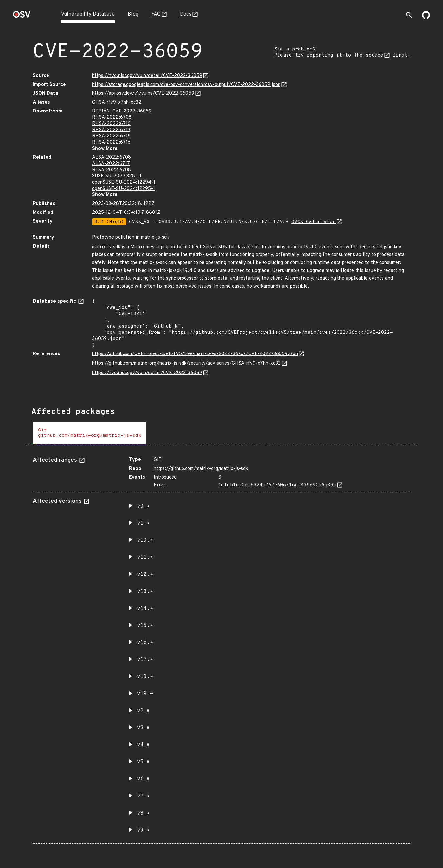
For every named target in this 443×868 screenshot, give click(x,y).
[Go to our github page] (426, 18)
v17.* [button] (145, 660)
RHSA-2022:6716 (111, 142)
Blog (133, 14)
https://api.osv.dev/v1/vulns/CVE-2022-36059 (143, 94)
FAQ (156, 14)
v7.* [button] (144, 796)
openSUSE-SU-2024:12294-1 (124, 182)
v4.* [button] (144, 745)
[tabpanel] (221, 648)
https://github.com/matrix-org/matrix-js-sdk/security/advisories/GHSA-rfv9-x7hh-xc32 (186, 363)
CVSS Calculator (313, 222)
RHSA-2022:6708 (112, 118)
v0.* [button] (144, 506)
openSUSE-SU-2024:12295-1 (124, 189)
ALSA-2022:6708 (112, 158)
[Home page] (22, 17)
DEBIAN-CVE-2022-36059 (122, 111)
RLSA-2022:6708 (112, 170)
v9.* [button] (144, 830)
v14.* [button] (145, 609)
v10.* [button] (145, 540)
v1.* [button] (144, 523)
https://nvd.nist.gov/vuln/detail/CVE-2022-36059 (147, 76)
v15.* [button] (145, 626)
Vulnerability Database (88, 14)
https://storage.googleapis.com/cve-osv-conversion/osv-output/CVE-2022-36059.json (186, 85)
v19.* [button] (145, 694)
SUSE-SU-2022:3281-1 (117, 176)
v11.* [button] (145, 557)
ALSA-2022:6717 (111, 164)
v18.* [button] (145, 677)
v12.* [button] (145, 575)
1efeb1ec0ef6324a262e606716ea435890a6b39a (277, 485)
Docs (186, 14)
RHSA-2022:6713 (111, 130)
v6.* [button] (144, 779)
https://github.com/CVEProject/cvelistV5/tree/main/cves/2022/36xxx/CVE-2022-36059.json (195, 354)
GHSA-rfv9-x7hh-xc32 (117, 102)
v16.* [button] (145, 643)
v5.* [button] (144, 762)
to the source (364, 56)
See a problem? (295, 49)
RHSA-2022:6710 (111, 124)
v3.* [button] (144, 728)
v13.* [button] (145, 592)
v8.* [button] (144, 813)
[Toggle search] (409, 15)
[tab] (90, 433)
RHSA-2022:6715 (111, 136)
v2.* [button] (144, 711)
